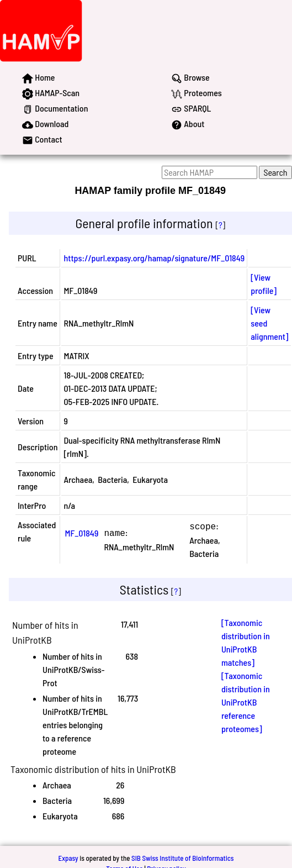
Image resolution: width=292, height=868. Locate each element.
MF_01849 (81, 532)
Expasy (68, 857)
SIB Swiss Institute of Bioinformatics (182, 857)
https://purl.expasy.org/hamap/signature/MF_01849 (154, 258)
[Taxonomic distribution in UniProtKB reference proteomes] (246, 701)
